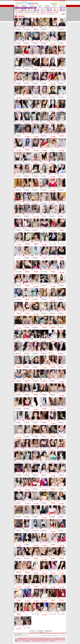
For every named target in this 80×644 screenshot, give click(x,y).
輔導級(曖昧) (30, 12)
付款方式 (54, 6)
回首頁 (17, 6)
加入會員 (40, 6)
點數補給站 (24, 6)
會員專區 (32, 6)
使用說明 (47, 6)
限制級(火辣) (23, 12)
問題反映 (62, 6)
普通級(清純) (37, 12)
